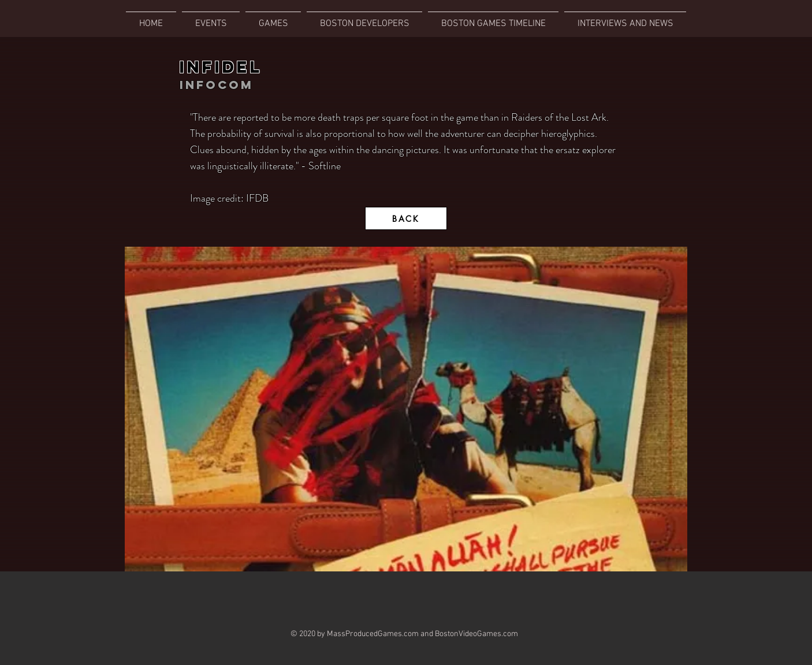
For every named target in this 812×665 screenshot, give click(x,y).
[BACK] (406, 218)
